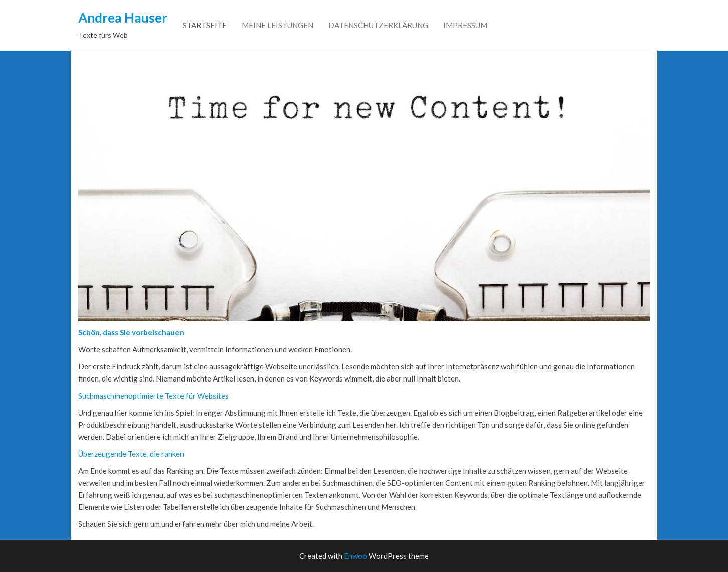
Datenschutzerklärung (378, 25)
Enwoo (355, 556)
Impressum (465, 25)
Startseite (205, 25)
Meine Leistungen (278, 25)
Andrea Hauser (123, 18)
